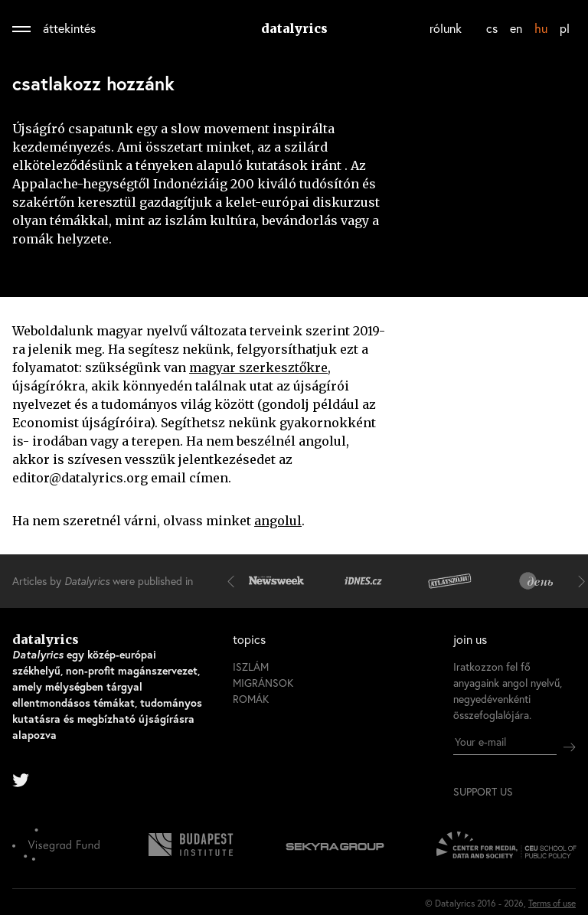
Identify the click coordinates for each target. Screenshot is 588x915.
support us (483, 792)
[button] (234, 581)
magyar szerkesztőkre (258, 368)
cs (492, 28)
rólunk (446, 28)
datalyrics (294, 28)
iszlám (251, 667)
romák (251, 699)
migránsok (263, 683)
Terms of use (552, 903)
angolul (278, 521)
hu (541, 28)
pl (565, 28)
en (516, 28)
